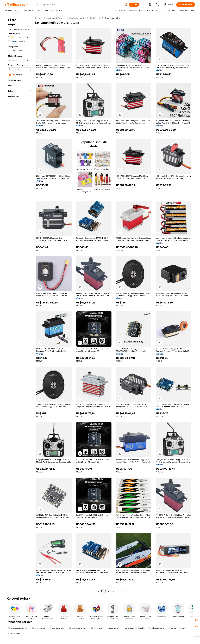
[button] (126, 5)
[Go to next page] (129, 591)
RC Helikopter (95, 18)
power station (38, 628)
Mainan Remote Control (76, 18)
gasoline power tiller (78, 628)
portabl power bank (177, 628)
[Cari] (134, 5)
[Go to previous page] (98, 591)
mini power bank (157, 628)
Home (38, 18)
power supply (14, 634)
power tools (112, 628)
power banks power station (134, 628)
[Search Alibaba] (79, 5)
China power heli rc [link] (112, 18)
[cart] (158, 5)
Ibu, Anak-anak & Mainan (54, 18)
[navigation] (19, 305)
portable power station (18, 628)
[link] (197, 620)
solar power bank (57, 628)
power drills (96, 628)
